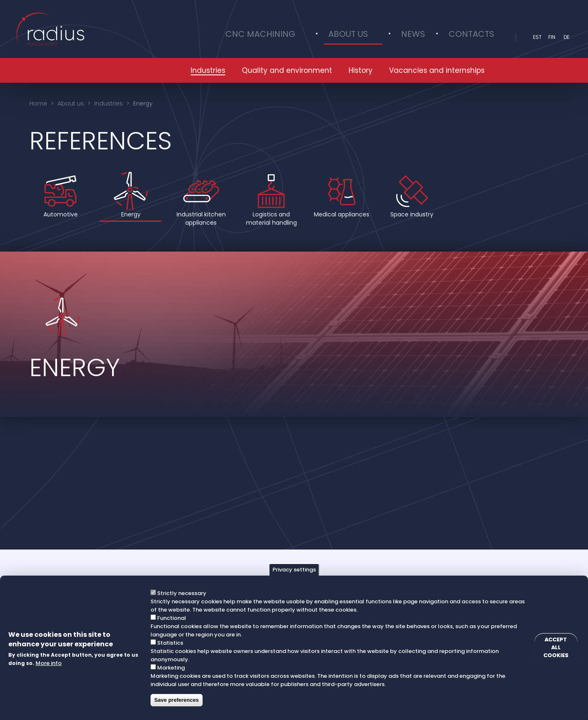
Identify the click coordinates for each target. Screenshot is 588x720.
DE (566, 37)
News (428, 37)
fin (552, 37)
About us (382, 37)
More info (49, 663)
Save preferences (175, 700)
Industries (208, 70)
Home (38, 103)
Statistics (169, 643)
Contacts (476, 37)
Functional (170, 618)
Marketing (169, 668)
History (361, 70)
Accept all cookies (551, 648)
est (537, 37)
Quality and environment (287, 70)
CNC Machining (313, 37)
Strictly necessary (180, 593)
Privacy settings (294, 570)
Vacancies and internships (437, 70)
